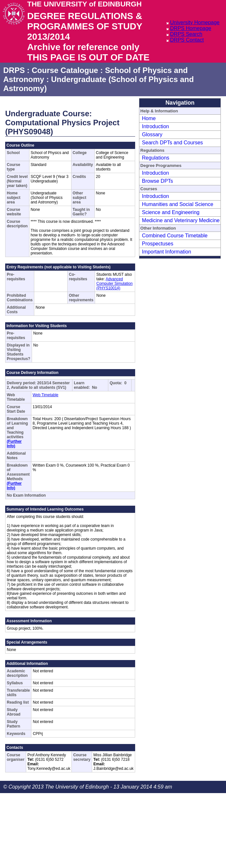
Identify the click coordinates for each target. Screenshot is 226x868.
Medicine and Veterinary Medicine (181, 220)
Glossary (152, 134)
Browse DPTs (157, 181)
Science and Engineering (171, 212)
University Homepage (195, 22)
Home (149, 118)
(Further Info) (14, 444)
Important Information (167, 252)
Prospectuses (158, 244)
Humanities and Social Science (178, 204)
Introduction (156, 126)
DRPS (14, 70)
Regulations (156, 158)
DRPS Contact (187, 40)
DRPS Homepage (191, 28)
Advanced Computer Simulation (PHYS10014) (114, 284)
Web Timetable (46, 395)
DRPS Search (186, 34)
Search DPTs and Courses (172, 143)
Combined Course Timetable (175, 236)
